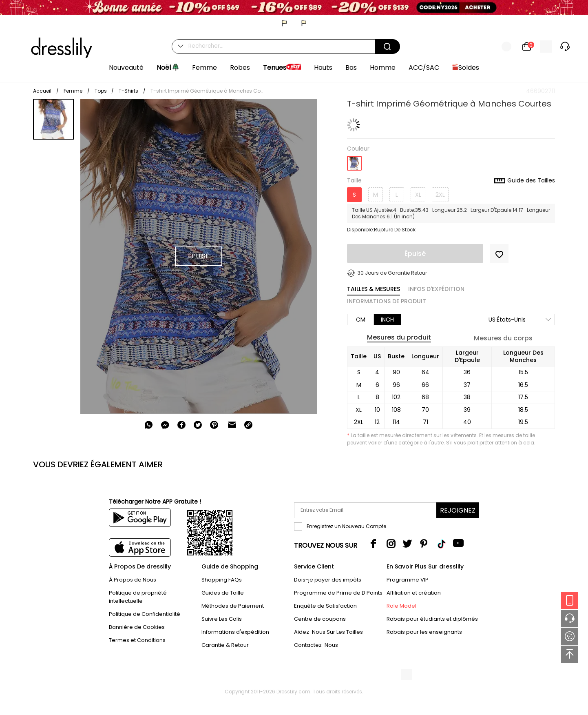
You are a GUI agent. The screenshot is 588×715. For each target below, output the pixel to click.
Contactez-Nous (316, 645)
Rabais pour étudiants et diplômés (432, 619)
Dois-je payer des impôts (328, 580)
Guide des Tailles (525, 181)
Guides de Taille (223, 593)
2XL (440, 195)
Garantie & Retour (225, 645)
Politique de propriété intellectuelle (138, 597)
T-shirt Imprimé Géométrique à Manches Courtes (208, 91)
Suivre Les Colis (222, 619)
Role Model (401, 606)
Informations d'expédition (235, 632)
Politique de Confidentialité (145, 614)
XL (418, 195)
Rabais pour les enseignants (424, 632)
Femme (73, 91)
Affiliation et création (414, 593)
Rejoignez (458, 510)
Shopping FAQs (222, 580)
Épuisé (415, 254)
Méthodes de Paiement (233, 606)
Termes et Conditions (137, 640)
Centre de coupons (320, 619)
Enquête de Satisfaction (325, 606)
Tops (101, 91)
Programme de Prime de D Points (338, 593)
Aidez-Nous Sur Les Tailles (328, 632)
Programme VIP (408, 580)
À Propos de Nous (133, 580)
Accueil (42, 91)
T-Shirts (128, 91)
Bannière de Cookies (137, 627)
